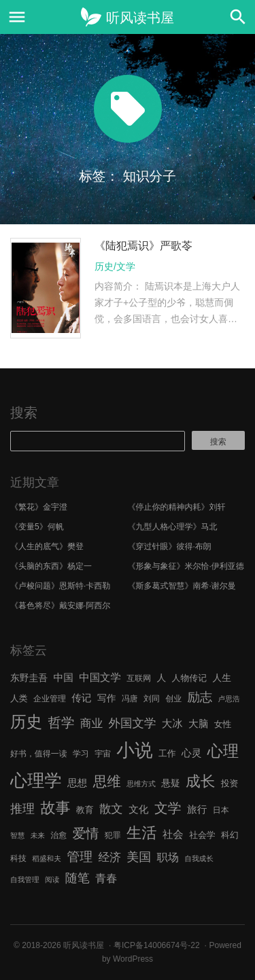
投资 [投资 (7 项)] (230, 783)
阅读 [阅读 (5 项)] (52, 879)
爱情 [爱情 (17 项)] (86, 833)
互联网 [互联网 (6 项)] (139, 678)
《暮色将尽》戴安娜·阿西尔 (60, 606)
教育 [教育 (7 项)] (85, 810)
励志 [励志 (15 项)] (200, 697)
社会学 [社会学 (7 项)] (202, 835)
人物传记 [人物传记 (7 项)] (189, 678)
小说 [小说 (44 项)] (134, 750)
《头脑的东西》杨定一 (51, 566)
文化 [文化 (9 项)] (138, 809)
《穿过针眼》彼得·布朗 (170, 546)
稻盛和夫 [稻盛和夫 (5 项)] (47, 858)
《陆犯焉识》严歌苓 (143, 246)
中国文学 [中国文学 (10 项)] (100, 677)
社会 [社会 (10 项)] (173, 834)
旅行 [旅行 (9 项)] (197, 809)
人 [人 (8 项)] (161, 678)
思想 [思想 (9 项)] (77, 783)
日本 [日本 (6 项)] (221, 810)
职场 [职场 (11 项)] (168, 857)
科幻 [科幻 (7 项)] (230, 835)
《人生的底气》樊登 (47, 546)
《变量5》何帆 (37, 527)
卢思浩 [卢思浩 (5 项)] (229, 699)
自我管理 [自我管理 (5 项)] (25, 879)
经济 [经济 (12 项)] (109, 857)
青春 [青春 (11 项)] (106, 878)
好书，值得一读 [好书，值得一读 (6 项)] (39, 754)
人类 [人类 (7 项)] (19, 698)
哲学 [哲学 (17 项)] (61, 722)
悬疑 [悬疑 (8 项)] (171, 783)
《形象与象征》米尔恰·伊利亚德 (186, 566)
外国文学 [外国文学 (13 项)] (133, 723)
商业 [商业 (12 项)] (91, 723)
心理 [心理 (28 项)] (223, 751)
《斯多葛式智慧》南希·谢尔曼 (182, 586)
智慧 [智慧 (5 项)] (17, 835)
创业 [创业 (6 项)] (173, 699)
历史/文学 (115, 266)
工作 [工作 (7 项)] (167, 753)
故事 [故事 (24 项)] (55, 808)
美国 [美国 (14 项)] (139, 857)
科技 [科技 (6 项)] (18, 858)
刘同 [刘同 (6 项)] (152, 699)
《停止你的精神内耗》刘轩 (177, 507)
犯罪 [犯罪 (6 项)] (113, 835)
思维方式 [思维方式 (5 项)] (141, 784)
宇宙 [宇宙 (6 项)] (103, 754)
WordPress (133, 959)
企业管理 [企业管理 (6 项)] (50, 699)
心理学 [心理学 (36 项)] (36, 780)
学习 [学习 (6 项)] (81, 754)
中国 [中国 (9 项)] (63, 678)
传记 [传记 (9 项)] (81, 698)
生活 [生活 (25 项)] (142, 833)
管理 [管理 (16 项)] (80, 857)
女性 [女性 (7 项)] (223, 724)
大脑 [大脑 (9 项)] (198, 724)
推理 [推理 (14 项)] (22, 809)
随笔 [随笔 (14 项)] (78, 878)
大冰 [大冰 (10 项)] (172, 723)
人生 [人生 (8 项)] (222, 678)
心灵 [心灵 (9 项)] (191, 753)
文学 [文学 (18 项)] (168, 808)
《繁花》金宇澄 (39, 507)
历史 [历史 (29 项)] (26, 722)
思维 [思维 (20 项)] (107, 781)
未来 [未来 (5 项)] (38, 835)
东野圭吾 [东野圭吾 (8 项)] (29, 678)
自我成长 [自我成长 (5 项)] (199, 858)
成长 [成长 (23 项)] (200, 781)
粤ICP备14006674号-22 (157, 945)
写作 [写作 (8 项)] (107, 698)
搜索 (24, 413)
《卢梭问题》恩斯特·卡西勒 (60, 586)
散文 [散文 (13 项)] (111, 809)
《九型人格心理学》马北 (173, 527)
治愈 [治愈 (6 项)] (58, 835)
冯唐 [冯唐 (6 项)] (130, 699)
